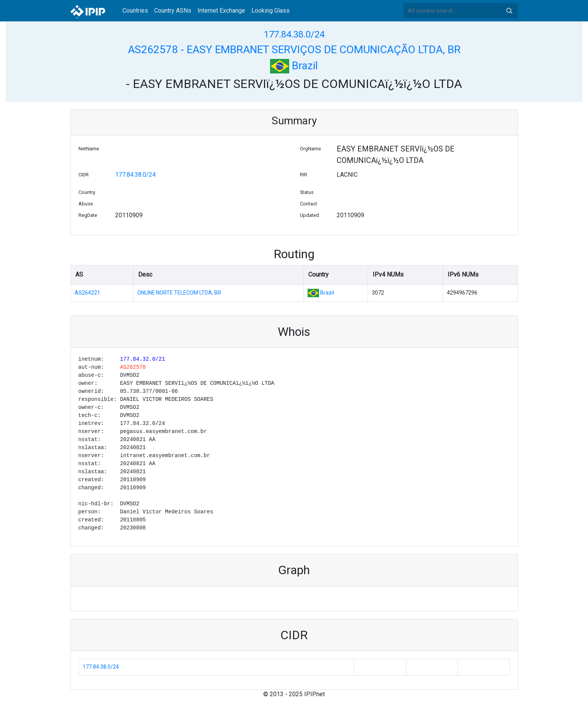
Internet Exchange (221, 11)
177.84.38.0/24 (294, 34)
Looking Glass (270, 11)
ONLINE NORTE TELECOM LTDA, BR (179, 293)
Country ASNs (173, 11)
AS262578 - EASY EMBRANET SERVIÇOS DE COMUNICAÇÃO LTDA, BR (294, 50)
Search (509, 11)
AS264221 (87, 293)
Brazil (294, 66)
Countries (135, 11)
